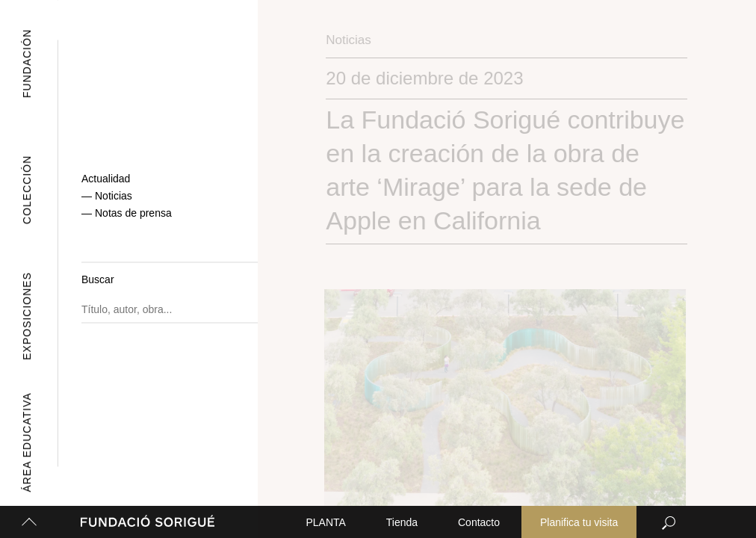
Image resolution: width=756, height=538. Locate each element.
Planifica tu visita (579, 522)
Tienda (402, 522)
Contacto (479, 522)
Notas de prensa (133, 216)
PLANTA (325, 522)
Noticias (114, 203)
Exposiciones (15, 316)
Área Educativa (24, 443)
